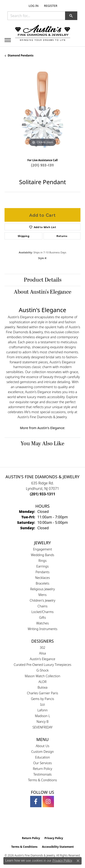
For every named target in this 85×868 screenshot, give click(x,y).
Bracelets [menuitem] (43, 583)
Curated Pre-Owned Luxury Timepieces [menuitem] (43, 665)
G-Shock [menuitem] (43, 670)
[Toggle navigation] (8, 40)
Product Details (43, 280)
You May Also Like (42, 444)
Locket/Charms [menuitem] (42, 612)
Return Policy (42, 769)
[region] (42, 110)
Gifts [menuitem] (43, 617)
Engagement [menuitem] (43, 549)
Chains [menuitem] (43, 606)
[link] (50, 6)
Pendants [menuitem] (43, 572)
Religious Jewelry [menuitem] (42, 589)
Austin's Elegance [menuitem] (42, 659)
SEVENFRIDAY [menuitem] (42, 727)
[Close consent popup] (78, 861)
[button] (33, 6)
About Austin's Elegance (43, 292)
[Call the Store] (43, 494)
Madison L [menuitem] (42, 716)
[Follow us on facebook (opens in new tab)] (36, 802)
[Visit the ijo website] (50, 824)
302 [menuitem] (42, 648)
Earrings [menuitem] (42, 566)
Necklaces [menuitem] (42, 578)
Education (42, 757)
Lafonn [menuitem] (42, 710)
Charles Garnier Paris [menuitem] (43, 693)
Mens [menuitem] (43, 595)
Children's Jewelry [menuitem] (42, 600)
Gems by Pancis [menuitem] (42, 699)
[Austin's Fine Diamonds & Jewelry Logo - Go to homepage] (43, 33)
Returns (62, 236)
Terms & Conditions (43, 780)
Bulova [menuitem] (43, 687)
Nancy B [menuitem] (42, 722)
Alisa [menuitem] (43, 653)
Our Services (42, 763)
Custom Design (43, 752)
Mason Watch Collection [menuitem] (42, 676)
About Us (42, 746)
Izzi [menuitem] (42, 704)
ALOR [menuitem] (43, 682)
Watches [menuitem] (42, 623)
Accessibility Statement (58, 847)
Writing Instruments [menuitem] (42, 629)
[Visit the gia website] (35, 824)
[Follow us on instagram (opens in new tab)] (48, 802)
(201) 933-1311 (42, 165)
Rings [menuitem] (43, 561)
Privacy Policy (54, 838)
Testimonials (42, 774)
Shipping (23, 236)
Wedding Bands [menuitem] (42, 555)
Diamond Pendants (21, 55)
